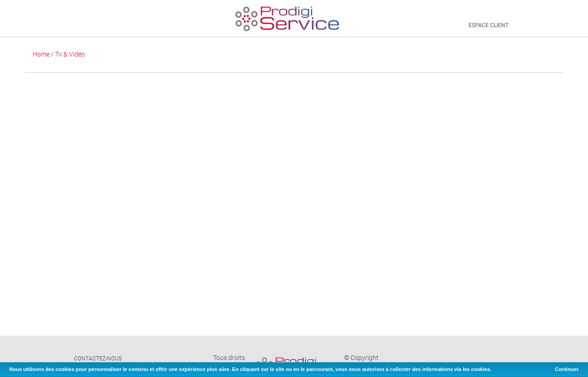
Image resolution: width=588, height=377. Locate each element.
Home (41, 54)
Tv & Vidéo (70, 54)
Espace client (489, 25)
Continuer (567, 369)
